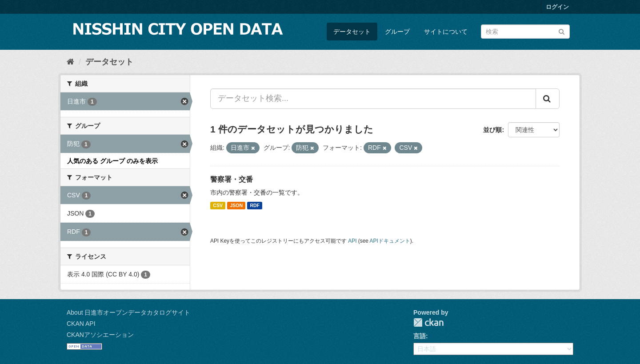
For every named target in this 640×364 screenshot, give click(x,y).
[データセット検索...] (373, 99)
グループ (397, 32)
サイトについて (446, 32)
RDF (255, 205)
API (352, 241)
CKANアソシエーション (100, 335)
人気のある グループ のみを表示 (112, 161)
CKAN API (81, 324)
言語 (420, 336)
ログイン (557, 7)
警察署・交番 (232, 179)
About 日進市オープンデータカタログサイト (128, 312)
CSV (218, 205)
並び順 (492, 130)
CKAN (428, 322)
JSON (236, 205)
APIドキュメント (390, 241)
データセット (352, 32)
